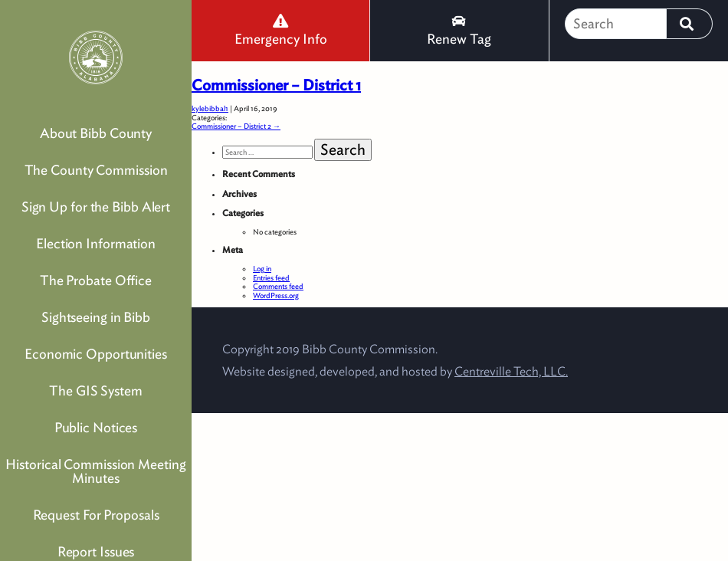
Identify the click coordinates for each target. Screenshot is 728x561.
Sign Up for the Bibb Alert (96, 207)
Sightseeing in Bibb (96, 317)
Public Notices (96, 427)
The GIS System (96, 390)
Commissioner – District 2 (236, 126)
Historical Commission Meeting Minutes (95, 471)
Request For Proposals (96, 515)
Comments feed (278, 286)
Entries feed (271, 277)
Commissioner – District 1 (276, 85)
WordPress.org (276, 295)
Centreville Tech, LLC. (511, 371)
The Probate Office (96, 280)
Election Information (96, 243)
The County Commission (96, 170)
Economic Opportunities (96, 354)
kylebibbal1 (210, 108)
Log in (262, 268)
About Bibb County (96, 133)
